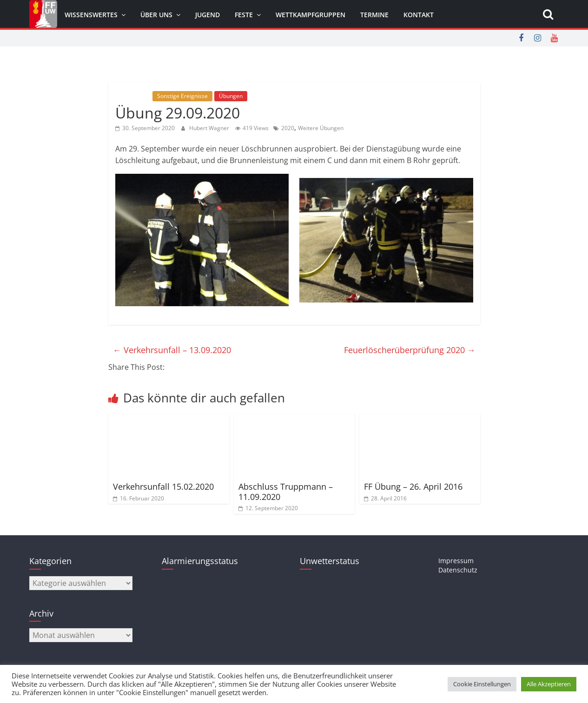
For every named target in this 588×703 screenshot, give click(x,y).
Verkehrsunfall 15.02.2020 (163, 486)
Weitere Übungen (321, 128)
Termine (374, 15)
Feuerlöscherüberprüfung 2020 (410, 350)
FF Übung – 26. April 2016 (413, 486)
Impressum (456, 561)
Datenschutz (458, 570)
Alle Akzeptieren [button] (549, 684)
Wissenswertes (91, 15)
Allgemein (133, 96)
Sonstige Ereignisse (182, 96)
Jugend (208, 15)
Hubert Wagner (210, 128)
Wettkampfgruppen (311, 15)
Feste (244, 15)
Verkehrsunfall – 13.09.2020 (172, 350)
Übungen (231, 96)
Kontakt (419, 15)
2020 (288, 128)
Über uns (156, 15)
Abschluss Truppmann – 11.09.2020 (286, 492)
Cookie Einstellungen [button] (482, 684)
